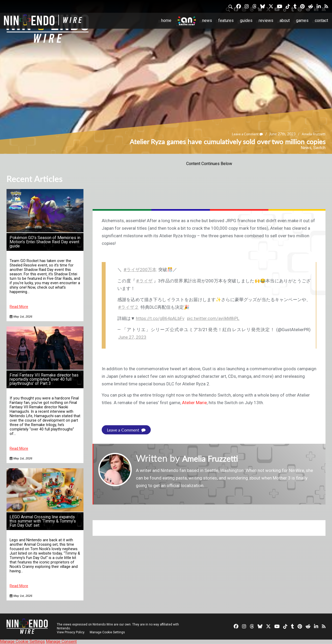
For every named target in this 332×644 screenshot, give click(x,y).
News (207, 20)
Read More (19, 307)
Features (226, 20)
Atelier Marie (194, 403)
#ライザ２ (128, 307)
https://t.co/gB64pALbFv (160, 318)
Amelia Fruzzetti (313, 134)
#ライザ (144, 281)
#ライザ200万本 (140, 270)
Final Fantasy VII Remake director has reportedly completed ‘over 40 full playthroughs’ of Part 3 (44, 379)
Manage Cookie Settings (108, 632)
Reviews (266, 20)
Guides (246, 20)
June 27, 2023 (132, 337)
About (285, 20)
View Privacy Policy (71, 632)
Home (166, 20)
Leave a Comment (245, 134)
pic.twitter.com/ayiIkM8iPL (213, 318)
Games (302, 20)
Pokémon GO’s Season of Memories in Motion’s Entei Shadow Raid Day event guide (45, 242)
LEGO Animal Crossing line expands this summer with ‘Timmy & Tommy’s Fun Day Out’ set (43, 521)
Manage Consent (61, 642)
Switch (319, 148)
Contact (321, 20)
